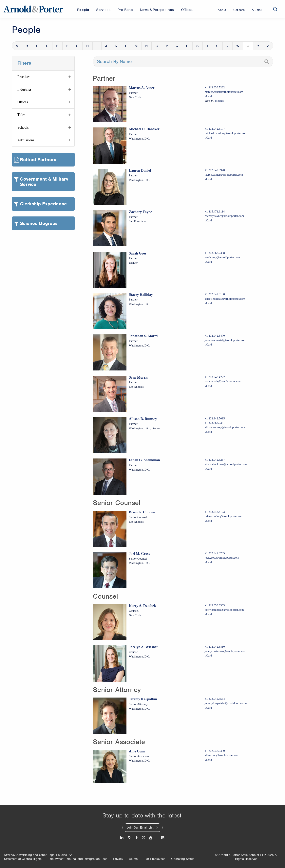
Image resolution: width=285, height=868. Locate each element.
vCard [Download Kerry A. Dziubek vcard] (208, 614)
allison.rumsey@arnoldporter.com (225, 427)
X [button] (248, 46)
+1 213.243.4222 (215, 377)
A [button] (17, 46)
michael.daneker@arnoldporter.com (226, 133)
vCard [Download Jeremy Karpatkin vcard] (208, 708)
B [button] (27, 46)
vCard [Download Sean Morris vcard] (208, 386)
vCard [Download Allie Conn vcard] (208, 760)
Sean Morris (138, 377)
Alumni (134, 859)
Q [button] (177, 46)
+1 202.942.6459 (215, 751)
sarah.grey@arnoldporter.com (222, 257)
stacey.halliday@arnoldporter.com (225, 299)
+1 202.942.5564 (215, 699)
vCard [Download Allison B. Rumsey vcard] (208, 432)
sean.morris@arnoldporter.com (223, 381)
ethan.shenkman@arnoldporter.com (226, 464)
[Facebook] (137, 838)
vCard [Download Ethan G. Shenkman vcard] (208, 469)
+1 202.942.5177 (215, 129)
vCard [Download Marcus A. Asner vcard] (208, 96)
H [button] (87, 46)
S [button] (198, 46)
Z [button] (268, 46)
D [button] (47, 46)
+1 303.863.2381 (215, 423)
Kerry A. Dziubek (142, 606)
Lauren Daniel (140, 170)
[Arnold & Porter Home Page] (33, 9)
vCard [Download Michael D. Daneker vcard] (208, 138)
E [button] (57, 46)
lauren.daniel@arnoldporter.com (224, 175)
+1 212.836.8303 (215, 605)
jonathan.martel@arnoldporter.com (225, 340)
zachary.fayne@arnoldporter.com (224, 216)
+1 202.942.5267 (215, 460)
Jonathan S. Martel (144, 336)
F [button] (67, 46)
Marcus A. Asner (142, 88)
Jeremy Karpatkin (143, 699)
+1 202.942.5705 (215, 553)
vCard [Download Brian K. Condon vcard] (208, 521)
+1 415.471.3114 (215, 211)
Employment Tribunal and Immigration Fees (77, 859)
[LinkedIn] (122, 838)
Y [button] (258, 46)
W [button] (238, 46)
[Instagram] (130, 838)
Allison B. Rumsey (143, 419)
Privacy (118, 859)
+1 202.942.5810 (215, 647)
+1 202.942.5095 (215, 418)
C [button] (37, 46)
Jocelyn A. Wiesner (143, 647)
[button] (43, 77)
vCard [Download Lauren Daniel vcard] (208, 179)
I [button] (97, 46)
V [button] (228, 46)
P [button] (167, 46)
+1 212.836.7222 (215, 87)
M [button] (136, 46)
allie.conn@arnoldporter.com (222, 755)
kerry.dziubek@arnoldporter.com (224, 610)
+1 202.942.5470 (215, 336)
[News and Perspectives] (161, 838)
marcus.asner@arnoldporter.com (224, 92)
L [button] (126, 46)
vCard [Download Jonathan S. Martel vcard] (208, 345)
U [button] (217, 46)
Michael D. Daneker (144, 129)
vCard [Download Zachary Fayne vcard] (208, 220)
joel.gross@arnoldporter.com (222, 558)
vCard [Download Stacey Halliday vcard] (208, 303)
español (220, 101)
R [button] (187, 46)
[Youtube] (151, 838)
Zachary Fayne (140, 212)
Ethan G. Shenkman (144, 460)
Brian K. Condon (142, 512)
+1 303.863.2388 (215, 253)
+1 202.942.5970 (215, 170)
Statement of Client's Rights (23, 859)
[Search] (275, 9)
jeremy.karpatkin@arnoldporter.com (226, 703)
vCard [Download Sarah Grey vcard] (208, 262)
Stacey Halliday (141, 295)
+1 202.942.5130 (215, 294)
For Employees (155, 859)
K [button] (116, 46)
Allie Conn (137, 751)
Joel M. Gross (139, 554)
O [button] (157, 46)
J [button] (106, 46)
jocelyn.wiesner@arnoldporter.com (225, 651)
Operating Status (183, 859)
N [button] (146, 46)
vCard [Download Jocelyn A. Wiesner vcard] (208, 656)
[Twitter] (143, 838)
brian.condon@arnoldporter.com (224, 516)
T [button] (207, 46)
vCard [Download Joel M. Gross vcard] (208, 562)
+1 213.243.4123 (215, 512)
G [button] (77, 46)
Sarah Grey (138, 253)
